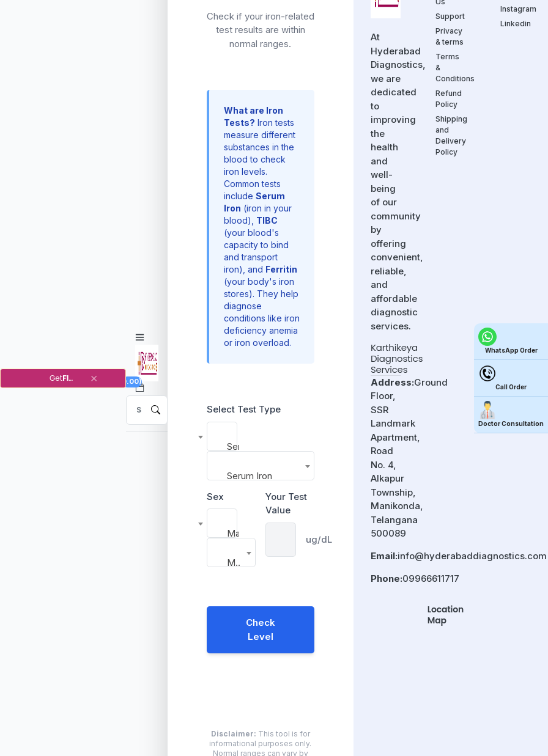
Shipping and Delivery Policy (451, 135)
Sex (215, 497)
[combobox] (222, 436)
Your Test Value (286, 504)
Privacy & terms (450, 36)
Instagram (516, 9)
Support (450, 16)
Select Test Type (244, 409)
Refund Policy (449, 99)
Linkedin (516, 24)
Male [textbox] (233, 533)
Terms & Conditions (451, 68)
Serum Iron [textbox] (233, 446)
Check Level (261, 629)
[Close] (94, 378)
